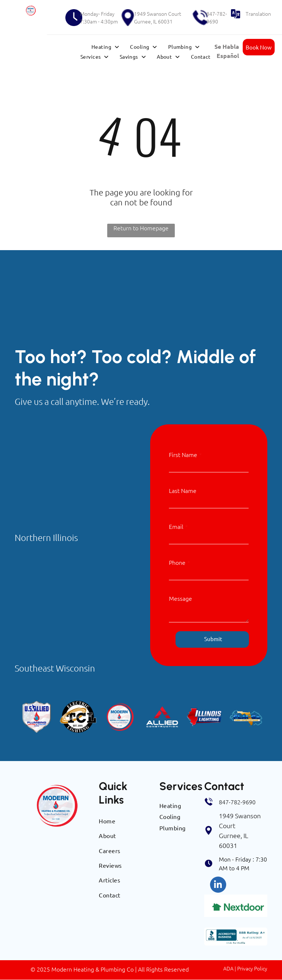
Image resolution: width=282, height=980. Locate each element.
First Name (183, 454)
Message (180, 598)
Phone (177, 562)
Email (176, 526)
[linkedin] (218, 886)
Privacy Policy (252, 968)
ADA (228, 968)
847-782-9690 (217, 17)
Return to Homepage (141, 228)
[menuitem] (105, 47)
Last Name (183, 490)
